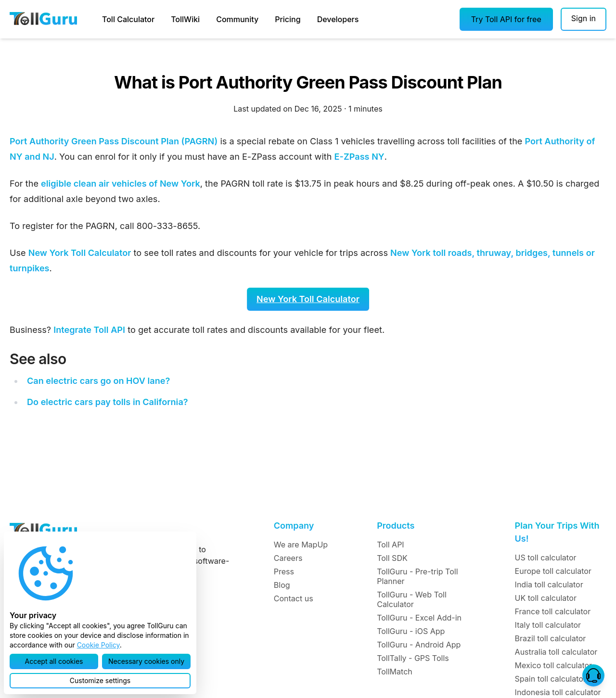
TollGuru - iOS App (411, 631)
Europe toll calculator (553, 571)
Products (396, 526)
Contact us (294, 598)
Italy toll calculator (548, 625)
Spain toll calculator (551, 679)
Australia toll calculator (556, 652)
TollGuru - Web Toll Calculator (412, 599)
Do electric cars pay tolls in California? (108, 402)
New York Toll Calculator (80, 253)
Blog (282, 585)
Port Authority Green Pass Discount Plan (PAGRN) (114, 141)
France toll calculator (553, 611)
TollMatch (395, 672)
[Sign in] (584, 19)
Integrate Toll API (89, 330)
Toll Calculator (128, 19)
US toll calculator (546, 558)
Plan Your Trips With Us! (557, 532)
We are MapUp (301, 545)
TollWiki (185, 19)
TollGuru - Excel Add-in (419, 618)
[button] (506, 19)
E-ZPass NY (359, 157)
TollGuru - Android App (419, 645)
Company (294, 526)
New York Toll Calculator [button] (308, 299)
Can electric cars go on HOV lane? (98, 381)
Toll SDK (392, 558)
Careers (288, 558)
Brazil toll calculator (551, 638)
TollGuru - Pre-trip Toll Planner (417, 576)
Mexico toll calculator (554, 665)
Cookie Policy (98, 645)
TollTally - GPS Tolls (413, 658)
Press (284, 571)
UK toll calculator (546, 598)
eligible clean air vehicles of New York (121, 184)
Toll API (390, 545)
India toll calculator (549, 584)
